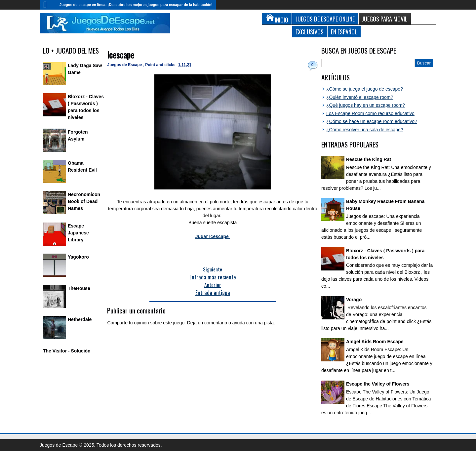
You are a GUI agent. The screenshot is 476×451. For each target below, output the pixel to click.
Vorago (354, 300)
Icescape (121, 55)
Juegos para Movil (385, 19)
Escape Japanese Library (78, 233)
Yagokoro (78, 257)
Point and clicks (161, 65)
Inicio (48, 5)
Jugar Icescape (213, 236)
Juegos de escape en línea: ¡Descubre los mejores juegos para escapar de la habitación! (136, 5)
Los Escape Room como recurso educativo (370, 113)
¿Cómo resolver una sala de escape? (365, 130)
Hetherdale (80, 319)
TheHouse (79, 288)
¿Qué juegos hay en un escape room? (366, 105)
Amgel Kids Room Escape (375, 342)
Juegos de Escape (125, 65)
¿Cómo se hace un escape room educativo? (372, 121)
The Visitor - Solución (67, 351)
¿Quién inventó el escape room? (360, 97)
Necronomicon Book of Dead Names (84, 201)
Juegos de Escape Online (325, 19)
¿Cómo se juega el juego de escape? (365, 89)
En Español (344, 32)
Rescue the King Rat (369, 159)
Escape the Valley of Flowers (378, 384)
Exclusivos (310, 32)
